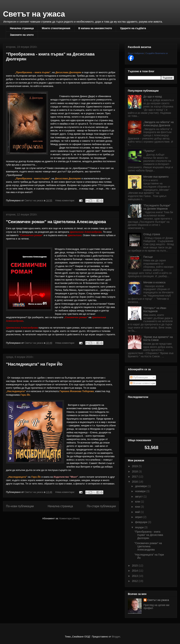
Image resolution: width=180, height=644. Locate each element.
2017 (135, 477)
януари (140, 527)
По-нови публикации (20, 506)
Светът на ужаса (34, 14)
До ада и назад (153, 97)
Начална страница (22, 28)
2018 (135, 471)
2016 (135, 482)
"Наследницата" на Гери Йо (34, 364)
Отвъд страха (152, 234)
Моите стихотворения (56, 28)
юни (138, 507)
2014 (135, 571)
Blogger (116, 637)
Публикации (139, 377)
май (138, 512)
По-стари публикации (101, 506)
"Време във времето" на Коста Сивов (158, 339)
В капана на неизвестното (95, 28)
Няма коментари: (65, 200)
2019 (135, 466)
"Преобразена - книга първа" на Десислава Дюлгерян (149, 535)
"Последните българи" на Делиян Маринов (157, 207)
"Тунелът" (149, 151)
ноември (141, 491)
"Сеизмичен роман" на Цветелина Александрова (56, 222)
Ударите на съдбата (133, 28)
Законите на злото (22, 35)
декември (141, 486)
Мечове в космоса (154, 282)
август (139, 496)
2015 (135, 566)
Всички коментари (143, 383)
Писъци (148, 257)
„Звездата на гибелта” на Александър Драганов (159, 124)
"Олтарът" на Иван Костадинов (155, 310)
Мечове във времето (156, 177)
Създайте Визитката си (157, 53)
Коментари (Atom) (69, 518)
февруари (141, 522)
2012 (135, 581)
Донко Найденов (136, 53)
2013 (135, 576)
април (139, 517)
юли (138, 502)
